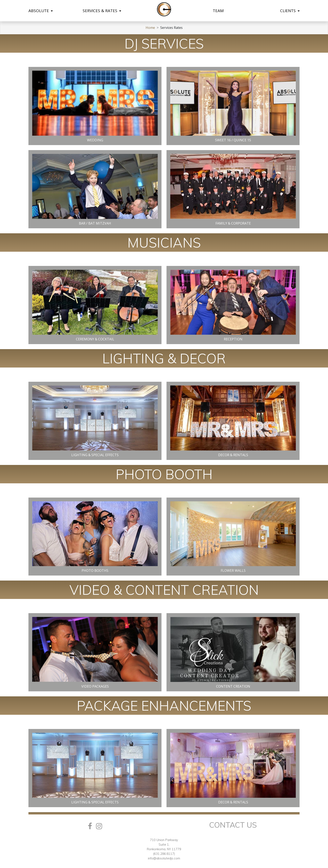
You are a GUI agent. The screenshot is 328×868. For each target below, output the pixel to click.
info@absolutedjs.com (164, 858)
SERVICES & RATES (102, 11)
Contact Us (233, 825)
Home (150, 28)
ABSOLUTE (41, 11)
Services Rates (171, 28)
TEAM (218, 11)
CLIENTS (290, 11)
